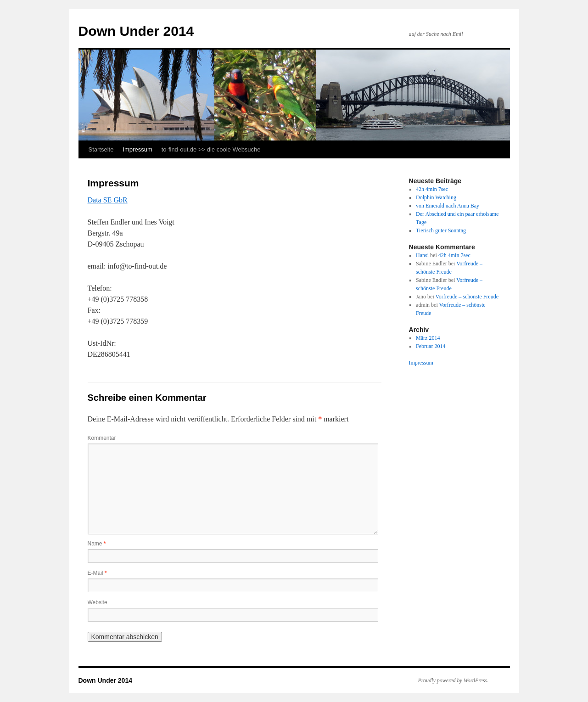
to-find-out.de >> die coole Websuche (211, 149)
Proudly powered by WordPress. (454, 680)
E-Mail (97, 573)
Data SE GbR (108, 200)
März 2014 (428, 338)
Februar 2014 (431, 346)
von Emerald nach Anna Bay (448, 206)
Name (97, 544)
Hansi (422, 255)
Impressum (137, 149)
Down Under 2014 (136, 31)
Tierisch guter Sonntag (441, 230)
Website (98, 602)
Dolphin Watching (436, 197)
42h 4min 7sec (432, 189)
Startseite (101, 149)
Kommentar (102, 438)
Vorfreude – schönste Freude (467, 297)
